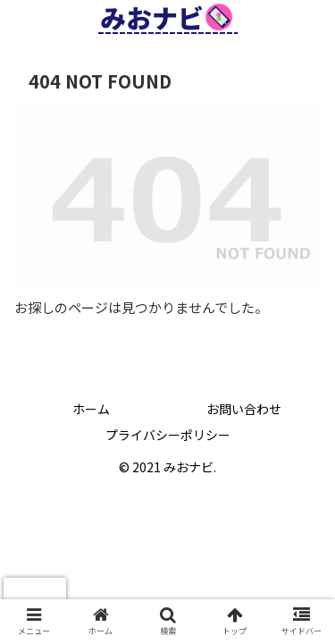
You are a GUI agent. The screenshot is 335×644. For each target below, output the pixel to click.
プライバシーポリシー (168, 435)
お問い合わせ (244, 409)
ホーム (91, 409)
